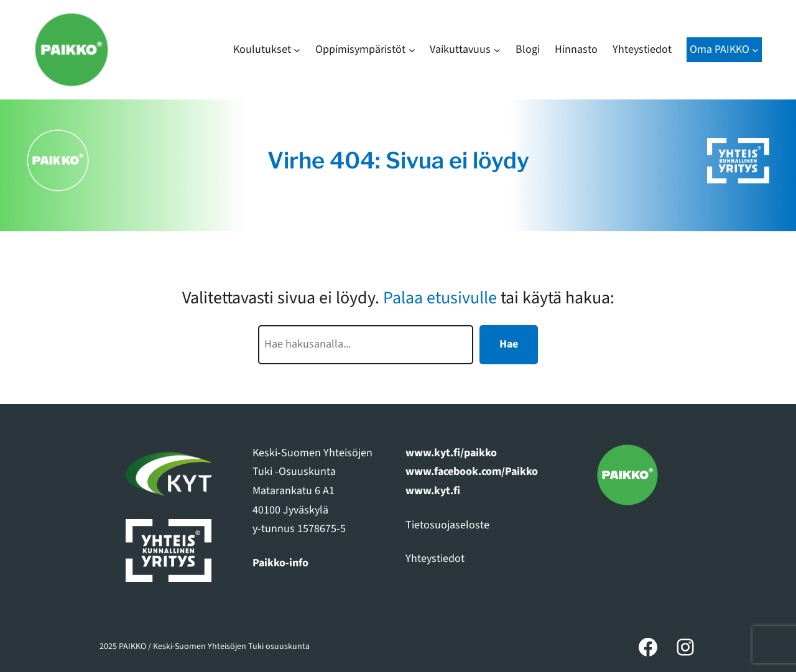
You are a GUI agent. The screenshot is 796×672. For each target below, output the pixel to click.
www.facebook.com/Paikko (472, 472)
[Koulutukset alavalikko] (297, 50)
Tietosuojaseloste (447, 525)
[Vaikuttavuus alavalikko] (497, 50)
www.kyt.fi (433, 491)
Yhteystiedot (435, 559)
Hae (509, 344)
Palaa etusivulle (440, 298)
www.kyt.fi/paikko (451, 453)
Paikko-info (280, 563)
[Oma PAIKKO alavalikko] (755, 50)
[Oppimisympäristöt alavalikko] (412, 50)
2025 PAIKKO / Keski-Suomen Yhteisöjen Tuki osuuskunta (205, 647)
